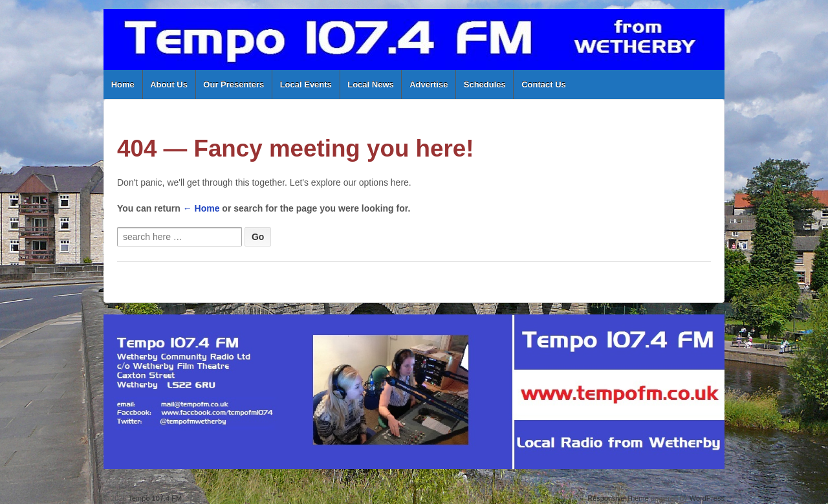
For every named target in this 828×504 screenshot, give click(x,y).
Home (123, 84)
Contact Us (544, 84)
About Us (169, 84)
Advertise (429, 84)
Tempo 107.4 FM (154, 498)
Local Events (306, 84)
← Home (202, 208)
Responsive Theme (618, 498)
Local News (371, 84)
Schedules (485, 84)
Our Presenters (234, 84)
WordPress (707, 498)
